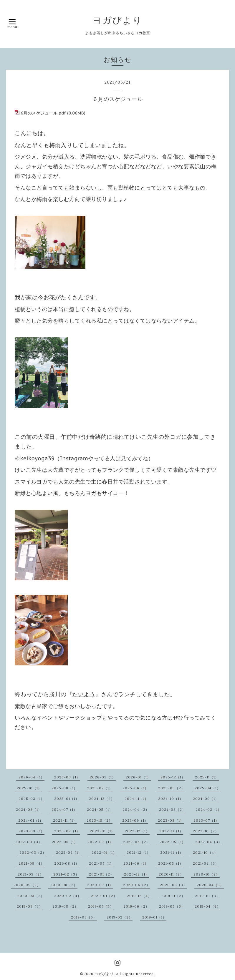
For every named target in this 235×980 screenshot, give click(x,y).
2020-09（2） (27, 885)
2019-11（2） (173, 896)
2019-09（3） (30, 906)
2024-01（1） (31, 820)
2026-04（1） (32, 777)
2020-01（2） (104, 896)
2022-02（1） (69, 852)
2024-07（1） (64, 809)
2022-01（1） (104, 852)
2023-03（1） (32, 831)
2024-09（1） (206, 799)
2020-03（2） (31, 896)
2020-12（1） (136, 874)
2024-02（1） (208, 809)
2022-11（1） (171, 831)
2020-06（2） (137, 885)
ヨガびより (117, 20)
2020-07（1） (100, 885)
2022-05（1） (173, 842)
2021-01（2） (101, 874)
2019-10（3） (207, 896)
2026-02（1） (103, 777)
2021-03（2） (31, 874)
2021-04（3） (206, 863)
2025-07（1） (100, 788)
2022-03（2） (33, 852)
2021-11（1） (172, 852)
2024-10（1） (171, 799)
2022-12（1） (137, 831)
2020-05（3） (173, 885)
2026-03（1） (67, 777)
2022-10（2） (206, 831)
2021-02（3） (66, 874)
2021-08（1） (67, 863)
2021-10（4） (205, 852)
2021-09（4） (32, 863)
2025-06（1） (135, 788)
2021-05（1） (171, 863)
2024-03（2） (172, 809)
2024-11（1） (136, 799)
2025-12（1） (173, 777)
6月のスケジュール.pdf (43, 113)
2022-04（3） (209, 842)
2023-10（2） (100, 820)
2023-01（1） (102, 831)
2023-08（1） (171, 820)
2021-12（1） (139, 852)
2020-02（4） (68, 896)
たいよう (84, 694)
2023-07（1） (206, 820)
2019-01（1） (154, 917)
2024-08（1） (29, 809)
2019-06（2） (136, 906)
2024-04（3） (136, 809)
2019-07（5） (101, 906)
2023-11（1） (65, 820)
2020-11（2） (171, 874)
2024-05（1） (100, 809)
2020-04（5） (210, 885)
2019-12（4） (139, 896)
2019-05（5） (172, 906)
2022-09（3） (29, 842)
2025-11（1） (207, 777)
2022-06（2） (136, 842)
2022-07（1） (100, 842)
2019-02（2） (120, 917)
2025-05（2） (172, 788)
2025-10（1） (29, 788)
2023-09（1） (135, 820)
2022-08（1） (65, 842)
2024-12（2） (102, 799)
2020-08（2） (64, 885)
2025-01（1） (67, 799)
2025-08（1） (64, 788)
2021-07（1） (101, 863)
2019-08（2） (65, 906)
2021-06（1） (136, 863)
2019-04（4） (208, 906)
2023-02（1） (67, 831)
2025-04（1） (208, 788)
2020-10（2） (207, 874)
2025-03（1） (32, 799)
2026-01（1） (138, 777)
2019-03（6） (84, 917)
